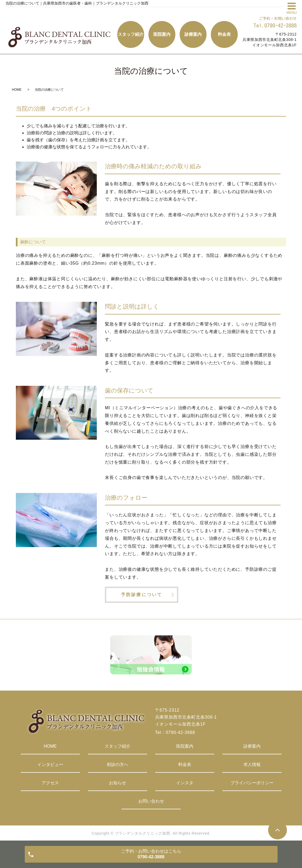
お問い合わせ (151, 801)
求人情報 (252, 764)
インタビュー (50, 764)
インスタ (185, 783)
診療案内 (252, 746)
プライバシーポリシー (252, 783)
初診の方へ (118, 764)
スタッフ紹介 (118, 746)
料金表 (185, 764)
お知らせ (118, 783)
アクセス (50, 783)
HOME (17, 90)
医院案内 (185, 746)
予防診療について (142, 595)
